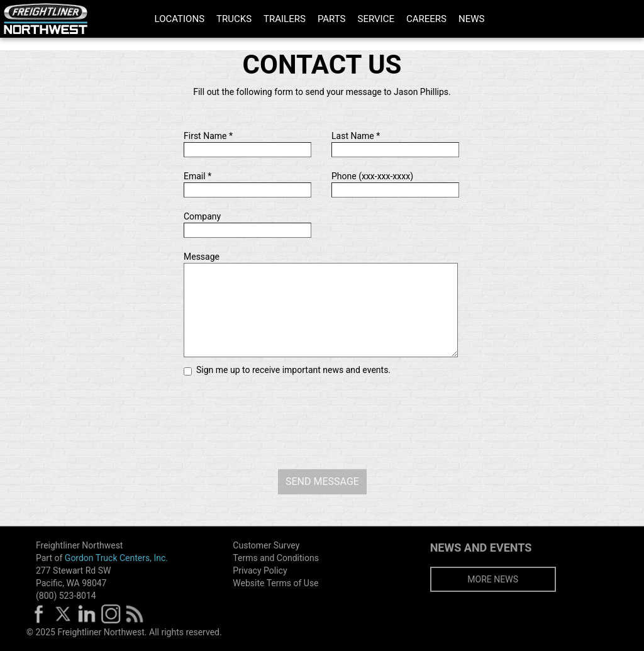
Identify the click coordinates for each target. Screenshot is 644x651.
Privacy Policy (260, 570)
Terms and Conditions (276, 558)
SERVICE (376, 19)
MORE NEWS (493, 579)
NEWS (471, 19)
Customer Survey (266, 545)
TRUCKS (234, 19)
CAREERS (426, 19)
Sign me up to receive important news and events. (293, 370)
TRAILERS (285, 19)
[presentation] (322, 420)
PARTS (332, 19)
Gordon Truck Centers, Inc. (116, 558)
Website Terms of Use (275, 583)
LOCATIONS (180, 19)
